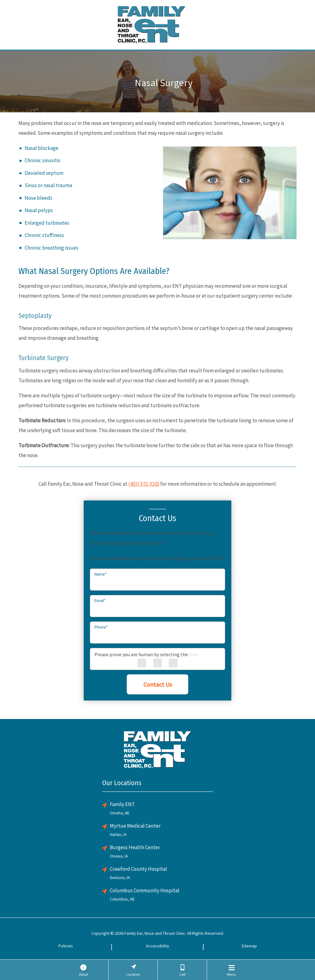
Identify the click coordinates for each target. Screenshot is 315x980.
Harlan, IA (118, 834)
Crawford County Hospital (138, 869)
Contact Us (158, 684)
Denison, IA (120, 878)
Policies (66, 946)
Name (101, 574)
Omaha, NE (120, 813)
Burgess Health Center (135, 847)
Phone (101, 627)
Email (100, 600)
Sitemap (249, 946)
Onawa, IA (119, 856)
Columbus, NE (122, 899)
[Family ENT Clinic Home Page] (151, 24)
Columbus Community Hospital (145, 890)
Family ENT (122, 804)
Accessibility (157, 946)
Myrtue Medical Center (135, 826)
